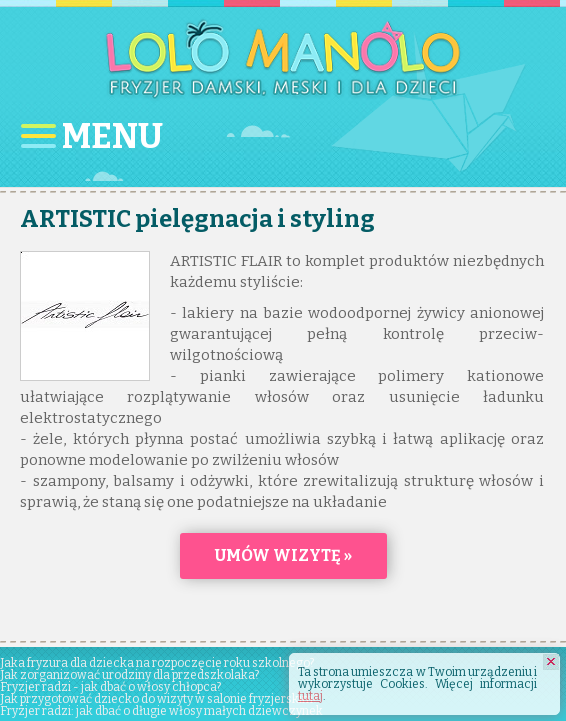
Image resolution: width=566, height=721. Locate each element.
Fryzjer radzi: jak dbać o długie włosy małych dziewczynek (161, 711)
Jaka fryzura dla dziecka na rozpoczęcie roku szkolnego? (157, 663)
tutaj (310, 696)
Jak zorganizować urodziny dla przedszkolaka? (129, 675)
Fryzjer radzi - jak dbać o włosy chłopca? (110, 687)
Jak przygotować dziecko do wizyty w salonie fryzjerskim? (158, 699)
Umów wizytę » (283, 555)
